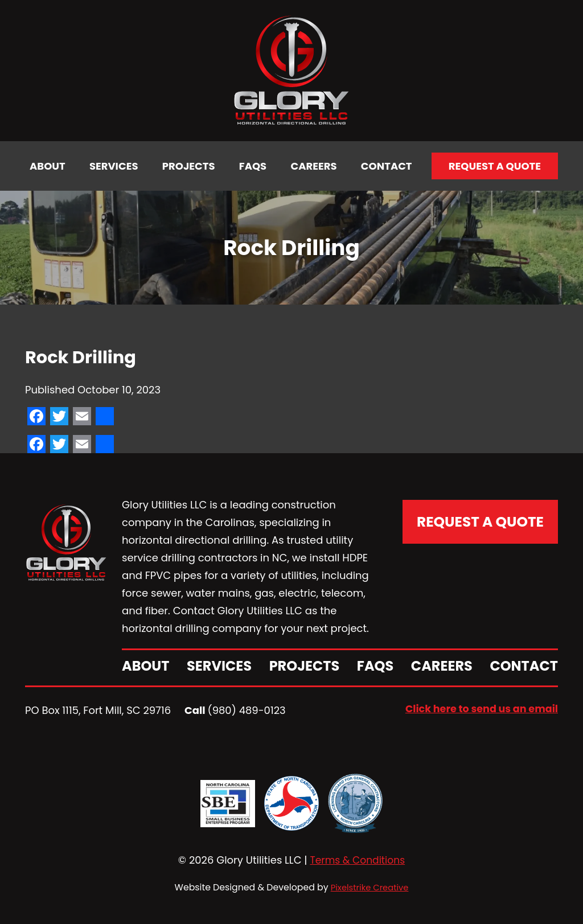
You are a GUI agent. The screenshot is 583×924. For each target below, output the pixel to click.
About (48, 166)
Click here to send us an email (480, 709)
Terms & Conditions (357, 860)
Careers (314, 166)
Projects (189, 166)
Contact (387, 166)
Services (114, 166)
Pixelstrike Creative (370, 887)
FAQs (253, 166)
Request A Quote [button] (480, 518)
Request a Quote (495, 166)
